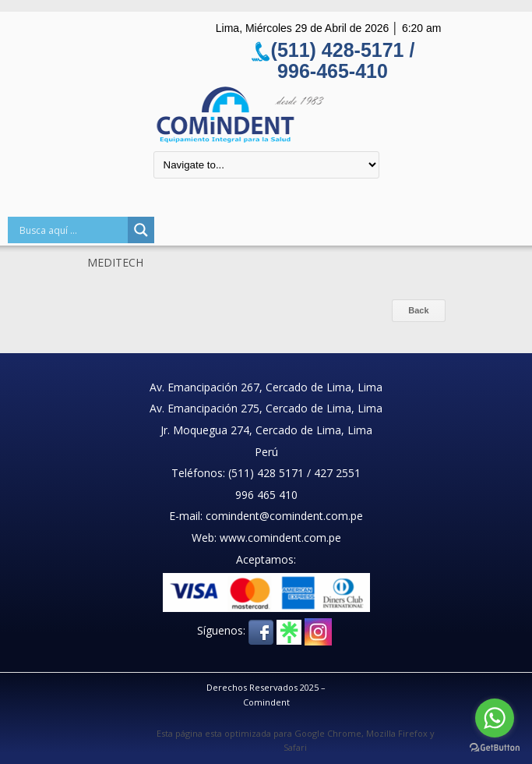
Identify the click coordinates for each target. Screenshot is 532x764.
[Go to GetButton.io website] (495, 748)
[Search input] (72, 230)
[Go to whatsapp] (495, 718)
